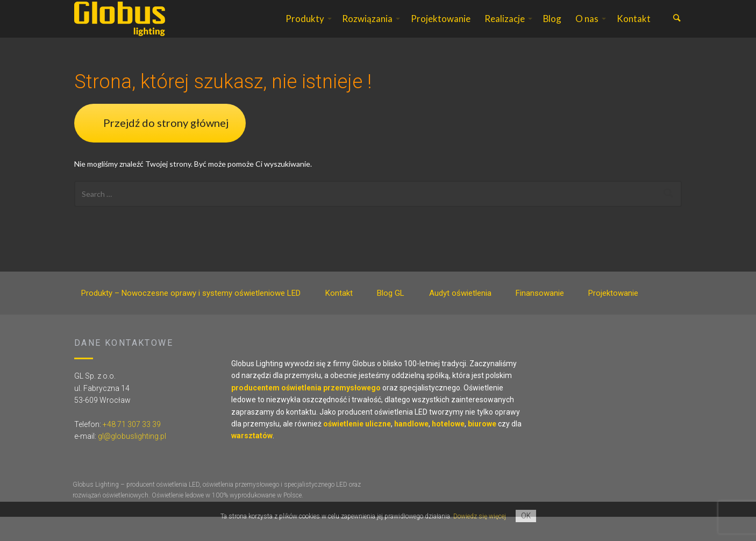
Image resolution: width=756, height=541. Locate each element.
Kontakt (634, 30)
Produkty (305, 30)
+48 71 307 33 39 (132, 449)
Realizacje (505, 30)
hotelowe (448, 448)
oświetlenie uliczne (357, 448)
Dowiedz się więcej (480, 516)
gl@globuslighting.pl (132, 460)
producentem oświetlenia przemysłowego (306, 412)
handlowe (411, 448)
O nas (587, 30)
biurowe (482, 448)
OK (526, 516)
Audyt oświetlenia (460, 317)
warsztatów (252, 460)
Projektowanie (441, 30)
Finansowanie (540, 317)
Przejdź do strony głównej (166, 147)
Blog (552, 30)
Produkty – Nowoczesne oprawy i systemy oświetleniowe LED (191, 317)
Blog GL (391, 317)
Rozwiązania (367, 30)
